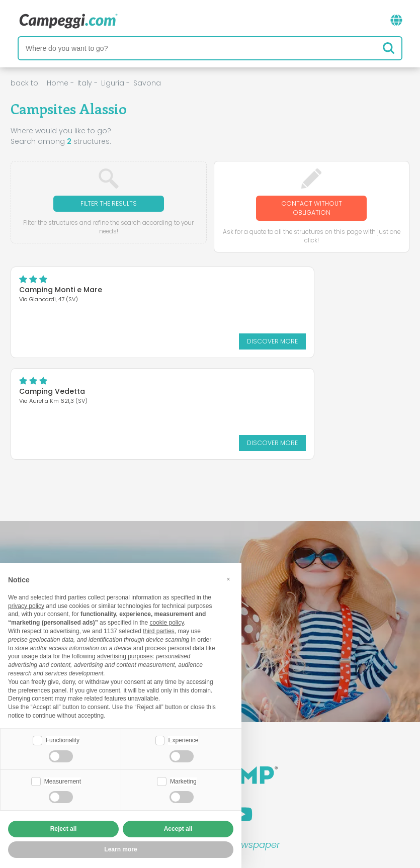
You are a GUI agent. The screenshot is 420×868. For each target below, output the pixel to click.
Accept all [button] (178, 829)
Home (58, 83)
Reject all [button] (64, 829)
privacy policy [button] (26, 606)
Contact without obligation (312, 208)
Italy (85, 83)
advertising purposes (125, 656)
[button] (228, 579)
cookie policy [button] (166, 623)
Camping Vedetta (188, 290)
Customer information (247, 802)
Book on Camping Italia (288, 785)
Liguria (113, 83)
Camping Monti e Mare (61, 290)
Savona (147, 83)
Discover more (95, 341)
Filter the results (109, 203)
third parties (159, 631)
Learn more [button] (120, 849)
